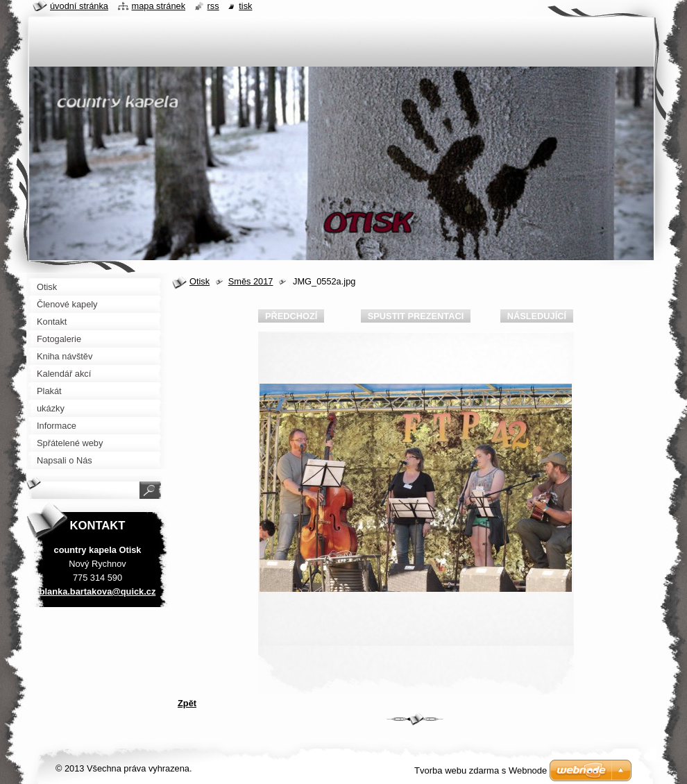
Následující (537, 316)
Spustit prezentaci (416, 316)
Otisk (200, 281)
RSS (213, 6)
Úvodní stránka (79, 6)
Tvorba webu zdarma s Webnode (481, 770)
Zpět (187, 703)
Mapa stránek (159, 6)
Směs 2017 (251, 281)
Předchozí (291, 316)
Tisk (245, 6)
